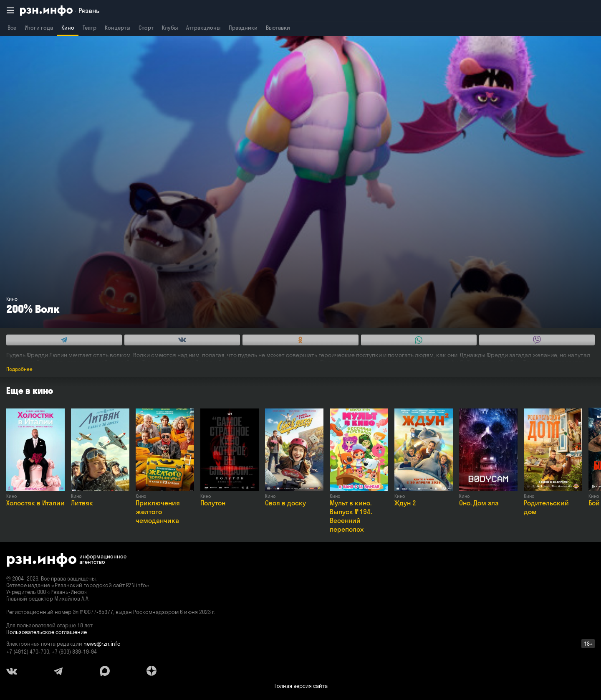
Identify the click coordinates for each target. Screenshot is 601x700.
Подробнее (19, 369)
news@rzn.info (102, 644)
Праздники (243, 28)
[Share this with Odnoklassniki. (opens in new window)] (300, 340)
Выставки (278, 28)
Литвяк (82, 503)
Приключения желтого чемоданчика (158, 512)
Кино (68, 28)
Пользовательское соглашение (47, 632)
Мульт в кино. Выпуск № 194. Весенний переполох (351, 516)
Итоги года (39, 28)
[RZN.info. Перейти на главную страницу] (60, 11)
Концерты (117, 28)
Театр (90, 28)
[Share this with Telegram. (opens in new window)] (64, 340)
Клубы (170, 28)
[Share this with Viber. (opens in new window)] (537, 340)
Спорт (146, 28)
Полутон (213, 503)
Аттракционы (203, 28)
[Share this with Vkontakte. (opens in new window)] (182, 340)
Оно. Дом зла (479, 503)
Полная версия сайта (300, 686)
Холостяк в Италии (35, 503)
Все (12, 28)
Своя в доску (285, 503)
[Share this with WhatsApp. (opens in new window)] (419, 340)
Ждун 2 (405, 503)
